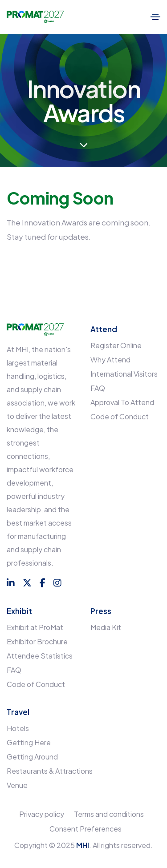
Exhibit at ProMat (35, 627)
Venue (17, 785)
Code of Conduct (120, 416)
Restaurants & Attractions (50, 771)
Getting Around (32, 757)
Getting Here (29, 742)
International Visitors (124, 374)
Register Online (116, 345)
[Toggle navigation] (155, 17)
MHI (83, 845)
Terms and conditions (109, 814)
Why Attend (110, 360)
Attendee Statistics (40, 656)
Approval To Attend (122, 402)
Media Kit (106, 627)
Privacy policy (42, 814)
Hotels (18, 728)
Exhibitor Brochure (37, 641)
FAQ (98, 388)
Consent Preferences (86, 829)
